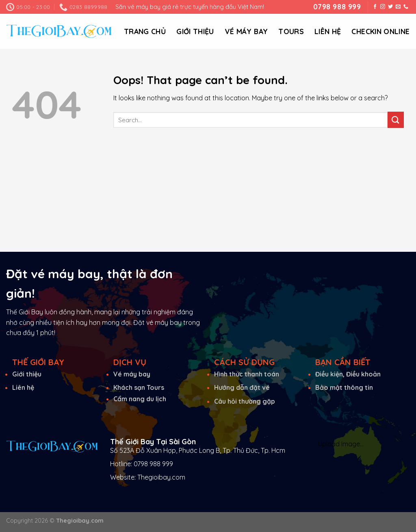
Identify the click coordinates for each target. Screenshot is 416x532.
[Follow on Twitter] (390, 7)
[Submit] (396, 120)
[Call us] (406, 7)
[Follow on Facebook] (375, 7)
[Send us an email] (398, 7)
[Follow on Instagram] (383, 7)
